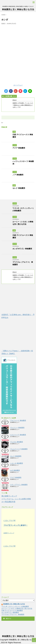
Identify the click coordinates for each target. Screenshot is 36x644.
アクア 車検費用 (19, 148)
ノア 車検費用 (18, 175)
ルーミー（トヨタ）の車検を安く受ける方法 (17, 609)
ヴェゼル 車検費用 (17, 442)
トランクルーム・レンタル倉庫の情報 (16, 499)
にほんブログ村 (10, 521)
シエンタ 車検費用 (17, 463)
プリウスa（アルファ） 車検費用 (13, 614)
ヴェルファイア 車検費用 (19, 449)
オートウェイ (18, 85)
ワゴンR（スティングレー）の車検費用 (15, 607)
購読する (7, 619)
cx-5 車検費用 (15, 470)
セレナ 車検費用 (19, 188)
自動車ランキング (9, 533)
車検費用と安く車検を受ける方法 (18, 9)
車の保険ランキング (9, 496)
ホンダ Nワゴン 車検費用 (22, 249)
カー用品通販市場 (8, 502)
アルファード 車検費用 (18, 421)
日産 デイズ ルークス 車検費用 (12, 610)
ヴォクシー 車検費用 (17, 428)
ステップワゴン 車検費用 (19, 485)
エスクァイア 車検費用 (18, 435)
